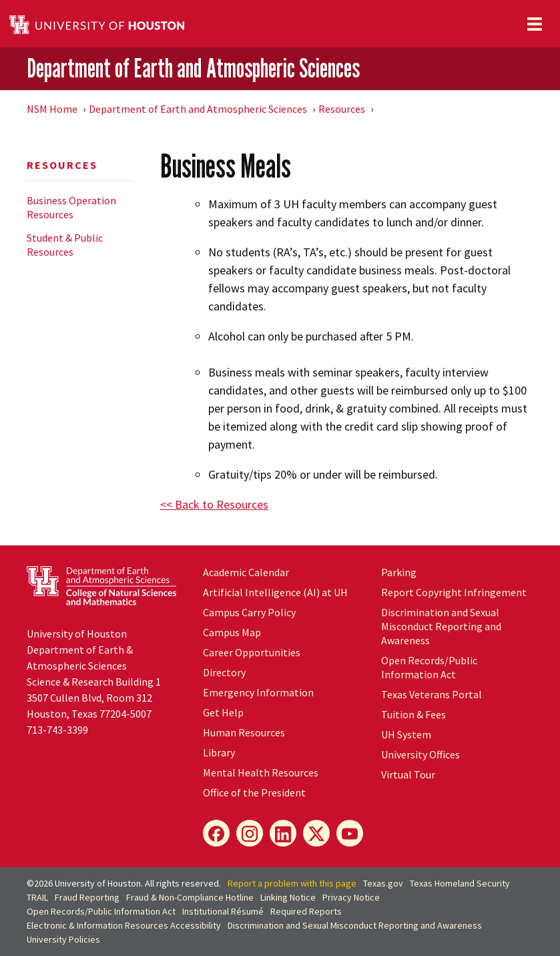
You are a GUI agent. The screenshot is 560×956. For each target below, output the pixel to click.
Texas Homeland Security (460, 883)
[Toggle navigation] (535, 24)
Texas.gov (383, 883)
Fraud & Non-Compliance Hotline (190, 897)
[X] (316, 833)
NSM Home (52, 109)
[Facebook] (216, 833)
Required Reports (306, 911)
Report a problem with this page (292, 883)
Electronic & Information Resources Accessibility (124, 925)
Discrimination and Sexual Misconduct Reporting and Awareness (441, 626)
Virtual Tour (408, 774)
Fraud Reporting (87, 897)
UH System (406, 734)
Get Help (223, 712)
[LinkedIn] (283, 833)
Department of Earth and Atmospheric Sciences (193, 68)
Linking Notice (288, 897)
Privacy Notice (351, 897)
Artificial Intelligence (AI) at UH (275, 592)
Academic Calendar (246, 572)
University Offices (421, 754)
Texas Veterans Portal (432, 694)
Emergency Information (258, 692)
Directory (224, 672)
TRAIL (37, 897)
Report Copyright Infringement (454, 592)
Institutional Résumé (223, 911)
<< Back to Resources (214, 504)
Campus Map (232, 632)
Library (219, 752)
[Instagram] (250, 833)
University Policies (63, 939)
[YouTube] (350, 833)
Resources (342, 109)
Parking (399, 572)
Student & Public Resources (65, 245)
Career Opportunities (252, 652)
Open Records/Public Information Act (429, 667)
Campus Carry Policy (249, 612)
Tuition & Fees (413, 714)
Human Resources (244, 732)
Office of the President (254, 792)
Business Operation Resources (71, 207)
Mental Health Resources (261, 772)
